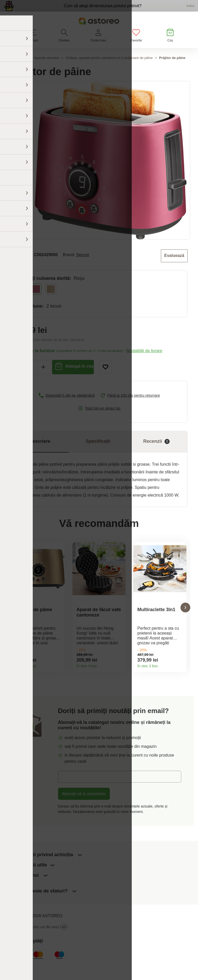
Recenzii (156, 451)
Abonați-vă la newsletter (84, 807)
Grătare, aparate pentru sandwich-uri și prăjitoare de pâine (109, 68)
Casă (23, 68)
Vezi (164, 11)
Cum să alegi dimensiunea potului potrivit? (75, 11)
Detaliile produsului (59, 676)
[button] (13, 619)
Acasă (9, 68)
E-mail (68, 790)
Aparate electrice (46, 68)
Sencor (83, 265)
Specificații (98, 451)
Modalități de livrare (144, 360)
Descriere (40, 451)
